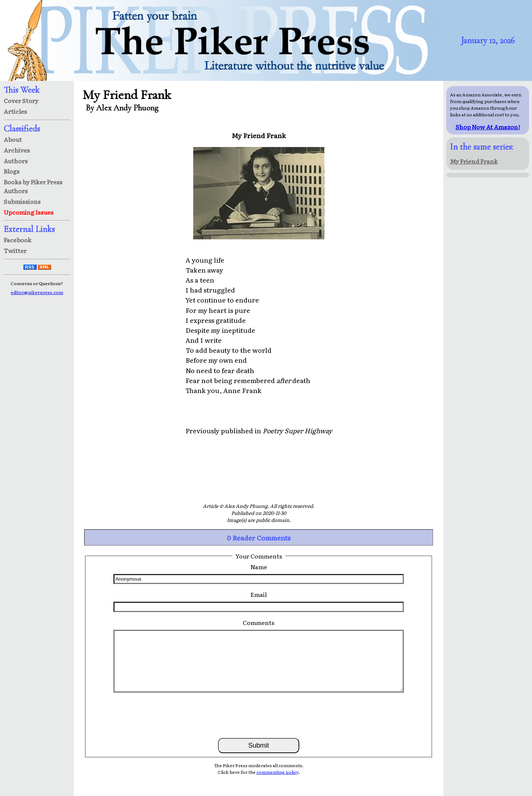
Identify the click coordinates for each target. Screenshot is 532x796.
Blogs (12, 171)
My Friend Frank (474, 161)
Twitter (15, 250)
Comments (259, 622)
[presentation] (259, 715)
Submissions (22, 201)
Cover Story (21, 100)
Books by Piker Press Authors (33, 186)
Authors (16, 161)
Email (259, 594)
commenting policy (277, 772)
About (13, 139)
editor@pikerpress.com (37, 292)
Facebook (18, 240)
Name (259, 567)
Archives (17, 150)
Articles (15, 111)
